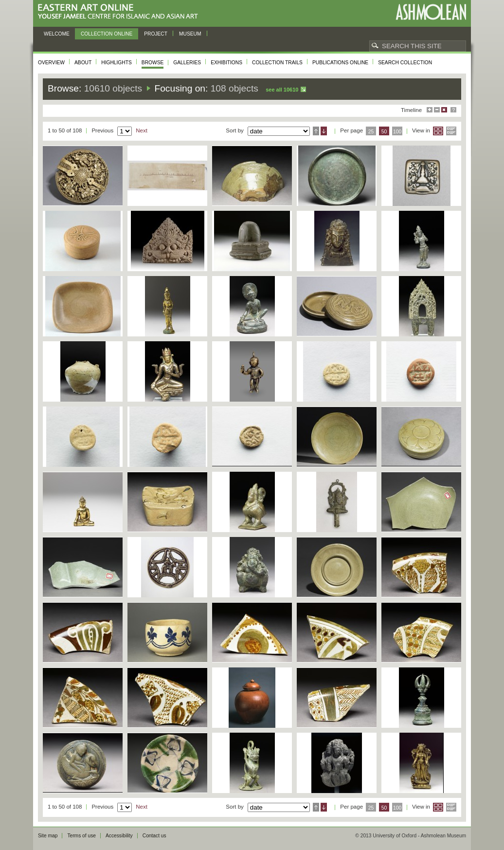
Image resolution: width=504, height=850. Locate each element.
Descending (324, 131)
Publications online (340, 63)
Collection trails (277, 63)
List (451, 131)
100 (397, 132)
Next (142, 130)
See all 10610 (282, 90)
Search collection (405, 63)
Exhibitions (226, 63)
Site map (48, 836)
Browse (153, 63)
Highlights (117, 63)
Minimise (437, 110)
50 (384, 132)
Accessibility (119, 836)
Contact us (154, 836)
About (83, 63)
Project (156, 34)
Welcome (57, 34)
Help (453, 110)
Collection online (107, 34)
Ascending (316, 131)
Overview (51, 63)
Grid (438, 131)
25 (371, 132)
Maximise (430, 110)
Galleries (187, 63)
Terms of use (81, 836)
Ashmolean (431, 12)
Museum (190, 34)
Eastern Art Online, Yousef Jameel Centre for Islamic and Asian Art (120, 12)
